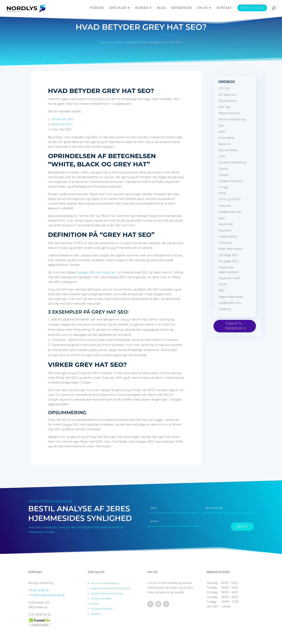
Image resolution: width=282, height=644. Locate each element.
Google (224, 175)
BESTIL (242, 526)
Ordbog (132, 42)
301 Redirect (227, 95)
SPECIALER (118, 8)
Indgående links (230, 212)
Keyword (225, 230)
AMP (222, 132)
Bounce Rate (228, 150)
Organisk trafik (229, 278)
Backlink (225, 144)
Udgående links (230, 303)
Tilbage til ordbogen (234, 326)
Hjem (119, 42)
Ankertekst (226, 138)
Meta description (231, 249)
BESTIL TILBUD (252, 8)
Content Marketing (232, 162)
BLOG (162, 8)
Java (222, 218)
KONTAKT (224, 8)
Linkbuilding (228, 236)
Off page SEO (228, 255)
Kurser (95, 603)
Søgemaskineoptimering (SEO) (111, 588)
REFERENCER (182, 8)
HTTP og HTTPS (230, 199)
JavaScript (226, 224)
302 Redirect (227, 101)
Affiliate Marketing (232, 119)
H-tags (223, 187)
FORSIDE (97, 8)
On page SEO (228, 261)
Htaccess (225, 206)
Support (96, 614)
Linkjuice (225, 243)
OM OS (202, 8)
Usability (225, 309)
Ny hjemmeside (101, 598)
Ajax (221, 125)
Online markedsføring (105, 583)
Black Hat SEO (62, 124)
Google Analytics (230, 181)
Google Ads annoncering (107, 593)
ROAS (223, 284)
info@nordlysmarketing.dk (46, 595)
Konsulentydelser (102, 609)
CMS (222, 156)
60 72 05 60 (41, 590)
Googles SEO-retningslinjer (96, 272)
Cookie (223, 169)
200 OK (224, 88)
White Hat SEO (62, 119)
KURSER (142, 8)
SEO (221, 290)
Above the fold (229, 113)
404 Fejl (224, 107)
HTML (223, 193)
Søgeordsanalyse (231, 297)
